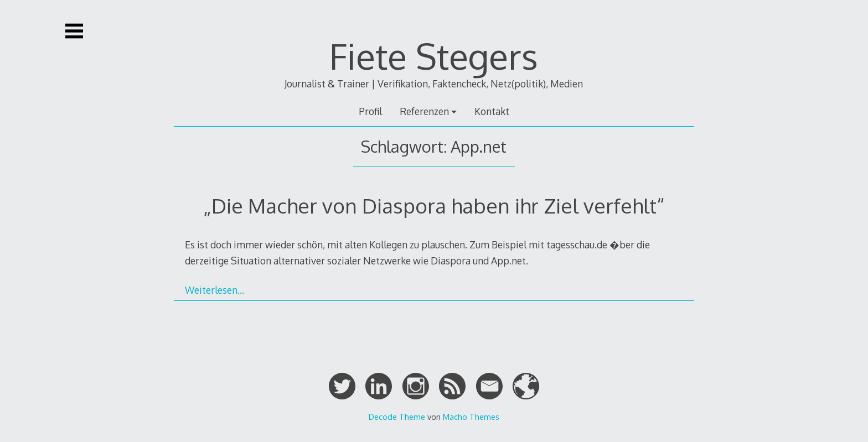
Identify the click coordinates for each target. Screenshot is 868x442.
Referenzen (424, 111)
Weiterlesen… (215, 290)
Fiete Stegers (434, 56)
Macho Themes (471, 417)
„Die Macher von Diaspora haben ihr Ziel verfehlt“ (434, 206)
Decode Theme (397, 417)
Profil (370, 111)
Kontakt (492, 111)
